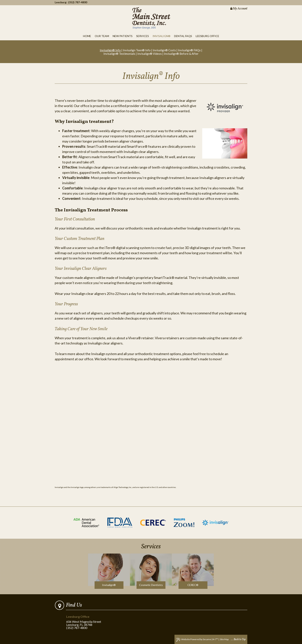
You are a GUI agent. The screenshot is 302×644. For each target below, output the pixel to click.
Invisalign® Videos (150, 54)
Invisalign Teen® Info (137, 50)
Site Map (224, 639)
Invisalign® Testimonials (119, 54)
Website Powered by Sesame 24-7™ (197, 640)
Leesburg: (61, 2)
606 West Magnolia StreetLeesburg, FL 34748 (84, 621)
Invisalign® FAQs (189, 50)
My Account (239, 9)
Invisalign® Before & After (181, 54)
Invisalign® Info (110, 50)
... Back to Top (238, 639)
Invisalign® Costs (164, 50)
